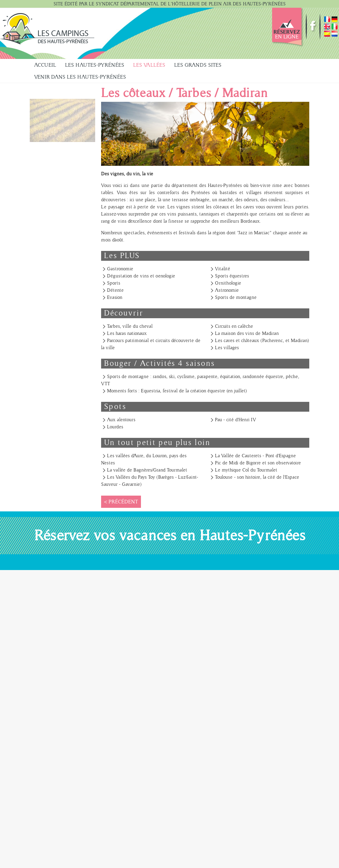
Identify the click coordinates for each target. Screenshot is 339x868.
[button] (62, 120)
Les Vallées (149, 65)
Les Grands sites (198, 65)
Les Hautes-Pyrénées (95, 65)
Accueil (45, 65)
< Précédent (121, 502)
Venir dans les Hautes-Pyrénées (80, 77)
